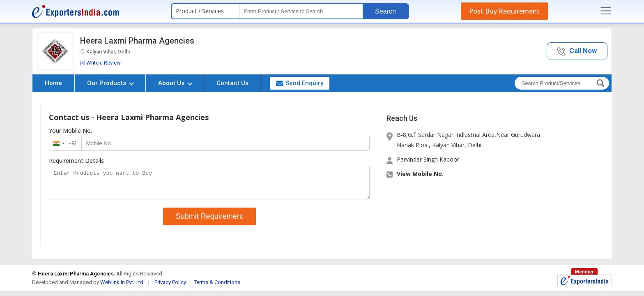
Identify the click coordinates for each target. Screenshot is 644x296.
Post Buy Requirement (504, 11)
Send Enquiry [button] (300, 83)
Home (53, 83)
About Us (175, 83)
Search (385, 11)
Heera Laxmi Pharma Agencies (137, 41)
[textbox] (301, 11)
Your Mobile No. (70, 131)
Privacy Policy (170, 287)
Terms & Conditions (217, 287)
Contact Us (232, 83)
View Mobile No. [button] (420, 174)
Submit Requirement (209, 221)
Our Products (110, 83)
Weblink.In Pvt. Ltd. (122, 287)
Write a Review (100, 63)
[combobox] (63, 143)
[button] (577, 51)
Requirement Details (76, 161)
